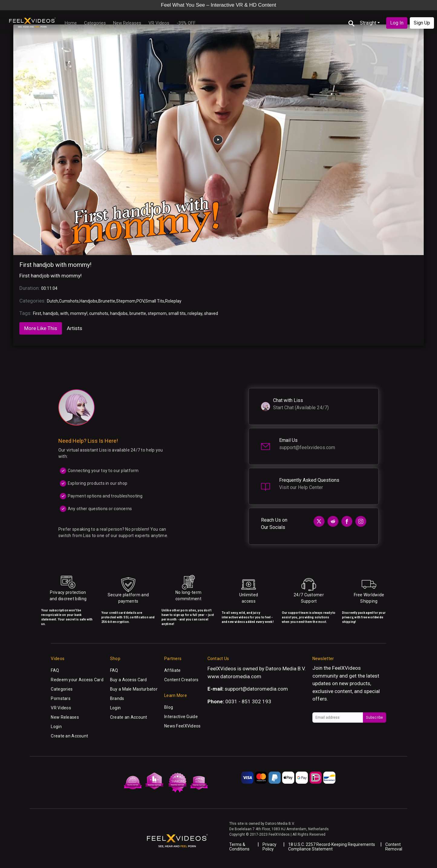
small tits (177, 313)
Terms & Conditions (239, 847)
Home (71, 23)
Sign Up (422, 23)
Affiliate (173, 670)
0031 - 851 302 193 (248, 701)
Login (56, 727)
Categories (95, 23)
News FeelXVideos (182, 726)
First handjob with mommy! (55, 265)
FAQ (55, 670)
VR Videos (159, 23)
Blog (169, 707)
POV (140, 301)
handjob (51, 313)
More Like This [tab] (41, 328)
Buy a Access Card (129, 680)
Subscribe (374, 717)
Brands (117, 698)
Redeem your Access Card (77, 680)
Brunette (107, 301)
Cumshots (69, 301)
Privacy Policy (269, 847)
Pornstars (61, 698)
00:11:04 (49, 288)
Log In (397, 23)
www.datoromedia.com (234, 676)
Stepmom (126, 301)
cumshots (99, 313)
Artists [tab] (75, 328)
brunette (138, 313)
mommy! (79, 313)
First (37, 313)
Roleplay (173, 301)
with (64, 313)
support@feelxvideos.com (307, 447)
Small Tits (155, 301)
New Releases (127, 23)
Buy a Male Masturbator (134, 689)
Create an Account (69, 736)
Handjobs (88, 301)
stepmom (157, 313)
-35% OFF (186, 23)
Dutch (52, 301)
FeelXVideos (346, 668)
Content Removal (394, 847)
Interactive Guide (181, 717)
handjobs (119, 313)
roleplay (195, 313)
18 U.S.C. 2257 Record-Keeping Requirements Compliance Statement (332, 847)
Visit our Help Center (301, 487)
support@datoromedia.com (256, 689)
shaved (211, 313)
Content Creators (181, 680)
